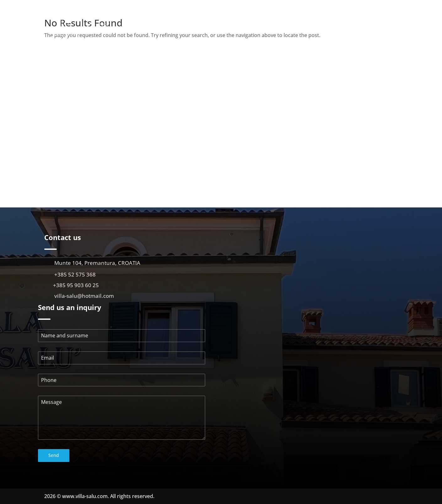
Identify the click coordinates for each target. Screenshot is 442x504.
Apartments (267, 26)
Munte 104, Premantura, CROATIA (97, 263)
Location (363, 26)
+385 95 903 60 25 (76, 285)
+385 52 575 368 (75, 274)
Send (54, 455)
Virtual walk (331, 26)
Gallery (302, 26)
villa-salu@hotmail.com (84, 296)
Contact (389, 26)
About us (237, 26)
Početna (211, 26)
